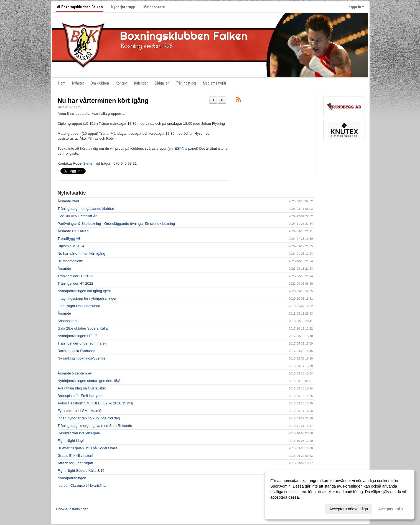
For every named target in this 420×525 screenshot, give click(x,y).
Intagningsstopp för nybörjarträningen (87, 298)
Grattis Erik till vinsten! (76, 456)
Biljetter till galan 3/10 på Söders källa (88, 448)
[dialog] (340, 495)
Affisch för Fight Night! (75, 463)
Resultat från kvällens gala (79, 433)
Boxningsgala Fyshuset (76, 351)
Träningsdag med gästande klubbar (86, 209)
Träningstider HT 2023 (76, 276)
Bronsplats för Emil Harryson (81, 396)
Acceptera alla (390, 509)
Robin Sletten (83, 163)
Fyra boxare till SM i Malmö (79, 411)
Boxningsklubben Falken (80, 7)
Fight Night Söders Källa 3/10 (81, 471)
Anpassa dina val (285, 508)
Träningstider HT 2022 (76, 283)
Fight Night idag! (71, 441)
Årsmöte (64, 268)
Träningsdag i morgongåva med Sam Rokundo (95, 426)
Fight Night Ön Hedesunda (79, 306)
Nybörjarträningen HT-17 (77, 336)
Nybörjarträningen (72, 478)
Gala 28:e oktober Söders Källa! (83, 328)
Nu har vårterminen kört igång (103, 101)
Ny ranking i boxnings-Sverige (82, 358)
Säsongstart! (68, 321)
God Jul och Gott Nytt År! (78, 216)
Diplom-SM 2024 (71, 246)
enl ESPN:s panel (183, 148)
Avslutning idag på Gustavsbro (82, 388)
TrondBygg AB (69, 239)
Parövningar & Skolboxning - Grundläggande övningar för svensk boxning (116, 224)
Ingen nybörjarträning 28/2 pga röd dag (89, 418)
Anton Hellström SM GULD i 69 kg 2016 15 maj (95, 403)
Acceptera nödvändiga (349, 509)
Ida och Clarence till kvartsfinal (82, 486)
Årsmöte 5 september (75, 373)
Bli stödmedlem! (70, 261)
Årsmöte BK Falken (73, 231)
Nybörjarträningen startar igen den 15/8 (89, 381)
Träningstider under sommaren (82, 343)
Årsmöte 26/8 (68, 201)
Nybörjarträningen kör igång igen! (84, 291)
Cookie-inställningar (72, 509)
